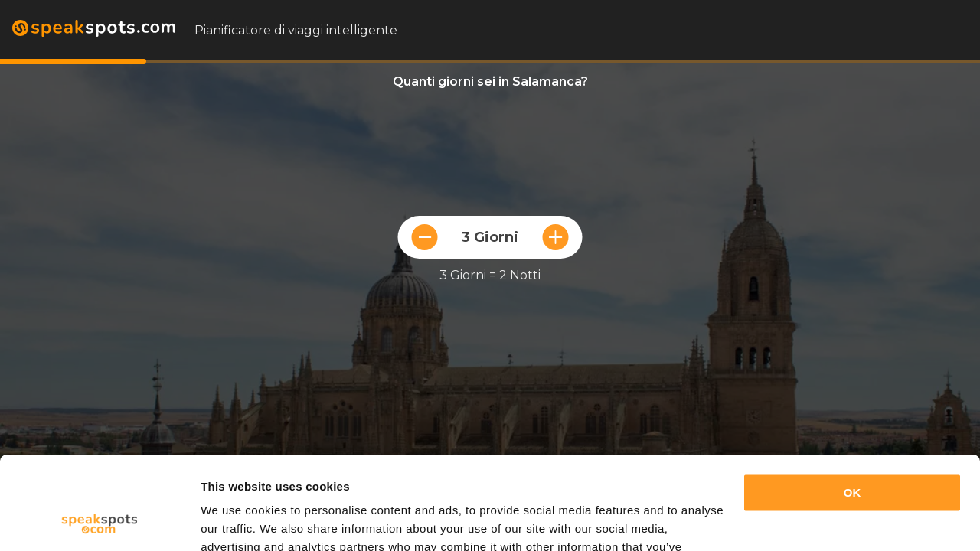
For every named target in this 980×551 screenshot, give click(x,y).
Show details (236, 521)
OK (853, 406)
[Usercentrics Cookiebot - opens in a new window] (99, 521)
